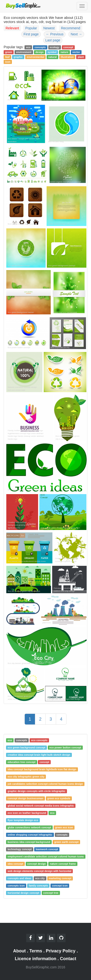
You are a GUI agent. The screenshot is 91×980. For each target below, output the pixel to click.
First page (31, 34)
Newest (49, 28)
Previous (55, 34)
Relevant (12, 28)
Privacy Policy (61, 951)
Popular (31, 28)
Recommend (70, 28)
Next (76, 34)
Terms (36, 951)
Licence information (36, 959)
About (19, 951)
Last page (53, 40)
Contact (68, 959)
